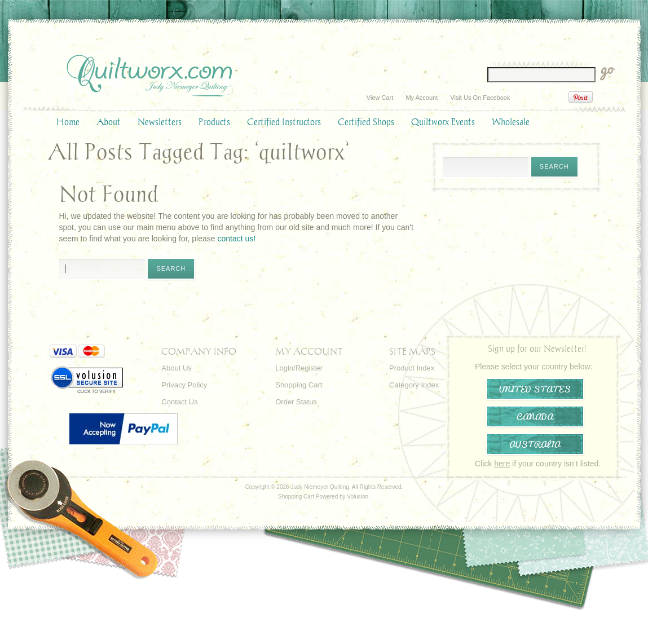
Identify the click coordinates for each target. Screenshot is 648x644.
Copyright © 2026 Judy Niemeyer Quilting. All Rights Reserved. (324, 487)
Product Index (412, 368)
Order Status (296, 402)
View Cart (380, 98)
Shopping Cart (299, 385)
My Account (422, 98)
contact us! (236, 239)
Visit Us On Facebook (480, 98)
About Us (176, 368)
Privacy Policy (184, 385)
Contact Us (179, 402)
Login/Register (299, 368)
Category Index (414, 385)
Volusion (358, 497)
